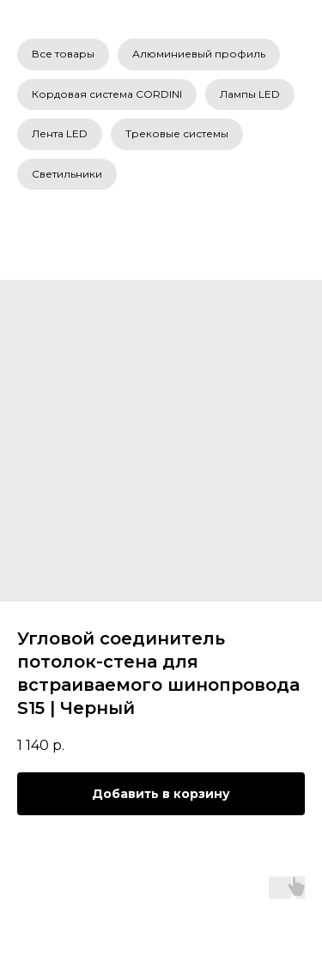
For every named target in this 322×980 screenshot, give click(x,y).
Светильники (67, 174)
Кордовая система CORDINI (107, 94)
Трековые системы (177, 133)
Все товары (63, 54)
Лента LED (60, 133)
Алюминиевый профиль (199, 54)
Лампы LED (250, 94)
